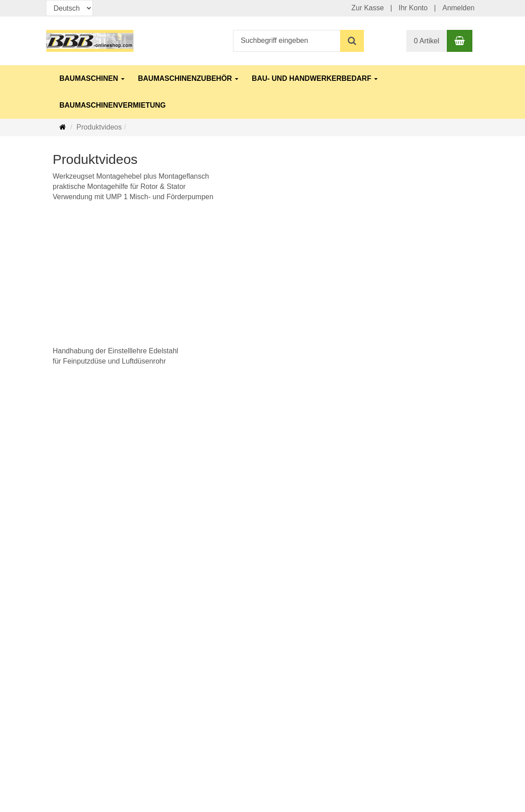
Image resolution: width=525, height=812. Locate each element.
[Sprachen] (69, 8)
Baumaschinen (92, 78)
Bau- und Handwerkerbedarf (315, 78)
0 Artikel (427, 41)
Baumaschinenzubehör (188, 78)
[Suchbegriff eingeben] (287, 41)
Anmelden (458, 8)
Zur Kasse (368, 8)
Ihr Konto (413, 8)
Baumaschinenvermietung (112, 105)
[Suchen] (352, 41)
